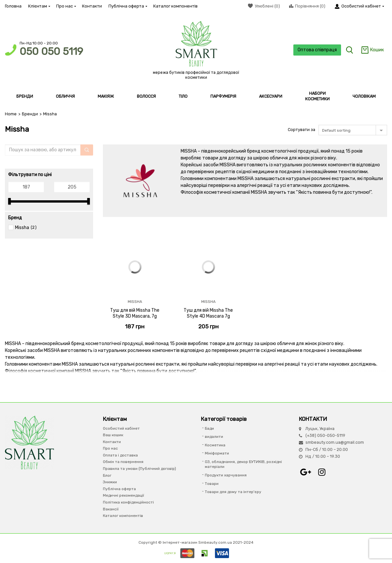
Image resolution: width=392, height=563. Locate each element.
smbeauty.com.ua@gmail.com (335, 442)
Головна (13, 6)
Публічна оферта (128, 6)
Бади (209, 428)
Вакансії (111, 509)
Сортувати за (302, 130)
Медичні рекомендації (123, 495)
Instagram (322, 472)
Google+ (305, 472)
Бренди (30, 114)
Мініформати (217, 453)
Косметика (215, 445)
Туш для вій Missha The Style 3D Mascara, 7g (135, 313)
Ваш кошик (113, 435)
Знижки (110, 482)
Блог (107, 475)
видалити (214, 437)
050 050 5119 (51, 51)
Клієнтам (39, 6)
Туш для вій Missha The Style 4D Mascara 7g (208, 313)
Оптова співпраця (317, 50)
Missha (22, 228)
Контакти (92, 6)
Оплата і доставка (120, 455)
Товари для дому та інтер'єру (233, 492)
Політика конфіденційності (128, 502)
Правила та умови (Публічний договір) (139, 469)
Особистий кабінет (121, 428)
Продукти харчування (226, 475)
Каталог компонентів (175, 6)
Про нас (66, 6)
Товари (212, 484)
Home (11, 114)
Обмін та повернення (123, 462)
